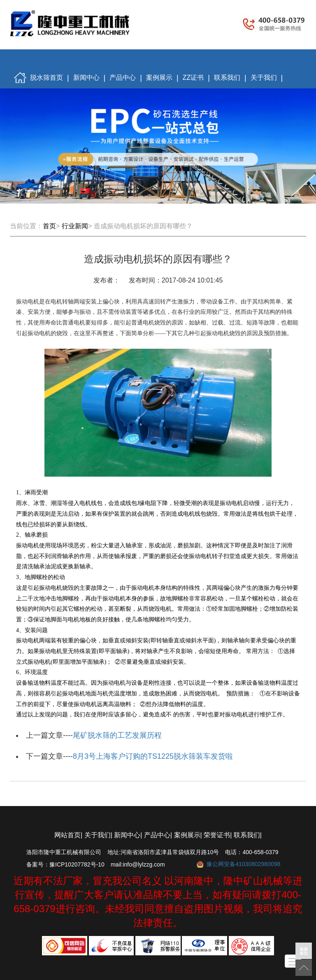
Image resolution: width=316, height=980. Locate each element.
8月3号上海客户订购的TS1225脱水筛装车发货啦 (153, 756)
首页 (49, 226)
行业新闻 (75, 226)
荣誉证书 (217, 835)
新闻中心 (86, 78)
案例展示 (159, 78)
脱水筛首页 (38, 78)
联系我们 (227, 78)
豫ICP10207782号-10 (77, 864)
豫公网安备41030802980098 (243, 864)
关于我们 (264, 78)
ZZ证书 (193, 78)
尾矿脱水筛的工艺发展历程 (117, 735)
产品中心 (123, 78)
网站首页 (67, 835)
